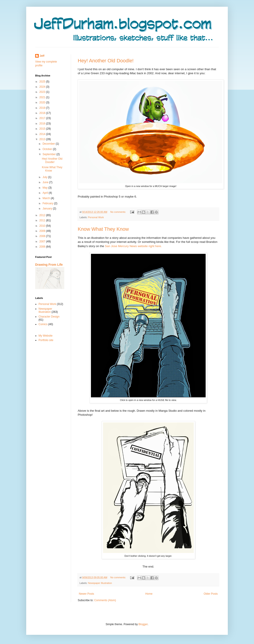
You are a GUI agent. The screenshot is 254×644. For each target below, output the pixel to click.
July (45, 177)
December (49, 144)
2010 (43, 226)
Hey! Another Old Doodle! (106, 61)
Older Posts (211, 594)
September (50, 154)
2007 (43, 241)
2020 (43, 102)
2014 (43, 134)
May (45, 188)
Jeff (42, 56)
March (47, 198)
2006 (43, 247)
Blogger (143, 624)
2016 (43, 124)
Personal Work (96, 217)
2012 (43, 215)
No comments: (118, 212)
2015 (43, 129)
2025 (43, 82)
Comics (43, 324)
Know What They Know (103, 229)
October (48, 149)
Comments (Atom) (105, 600)
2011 (43, 220)
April (46, 193)
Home (149, 594)
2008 (43, 236)
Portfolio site (46, 340)
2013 (43, 139)
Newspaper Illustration (100, 583)
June (46, 182)
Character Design (49, 317)
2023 (43, 92)
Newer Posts (86, 594)
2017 (43, 118)
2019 (43, 108)
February (48, 203)
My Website (45, 336)
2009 (43, 231)
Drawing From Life (49, 265)
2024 (43, 87)
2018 (43, 113)
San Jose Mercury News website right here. (133, 246)
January (48, 209)
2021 (43, 97)
